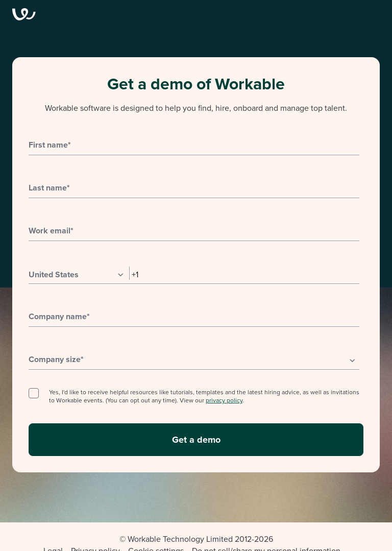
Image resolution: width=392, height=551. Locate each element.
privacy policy (224, 400)
